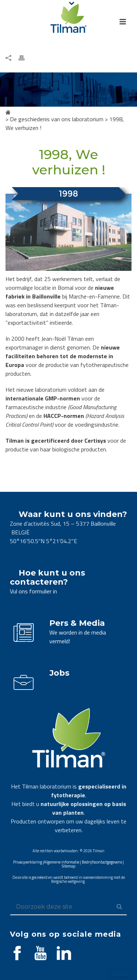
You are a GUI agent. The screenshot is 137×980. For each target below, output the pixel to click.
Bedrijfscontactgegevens (102, 862)
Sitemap (68, 866)
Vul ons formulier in (33, 591)
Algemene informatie (62, 862)
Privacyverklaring (28, 862)
